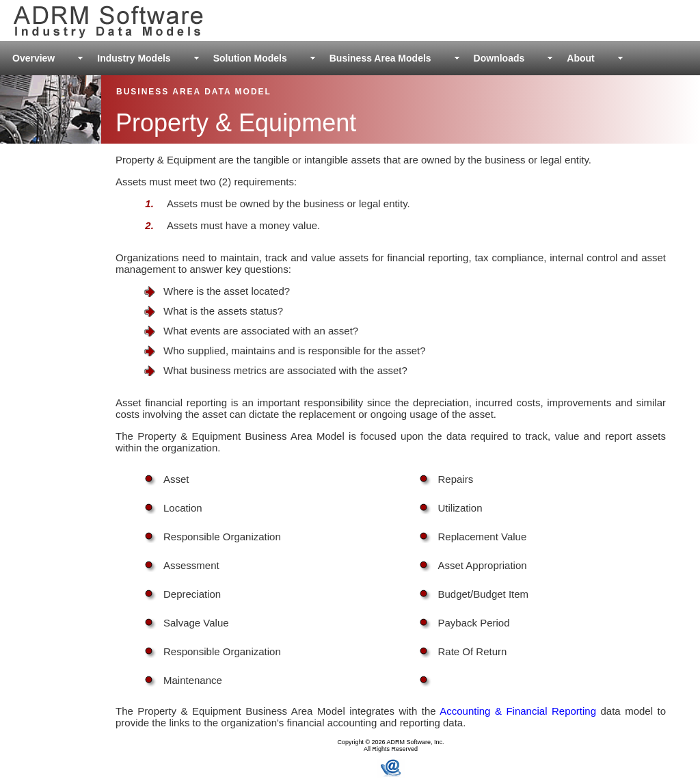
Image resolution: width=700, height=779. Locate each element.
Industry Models (134, 58)
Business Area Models (380, 58)
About (580, 58)
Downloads (499, 58)
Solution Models (250, 58)
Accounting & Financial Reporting (518, 711)
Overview (33, 58)
